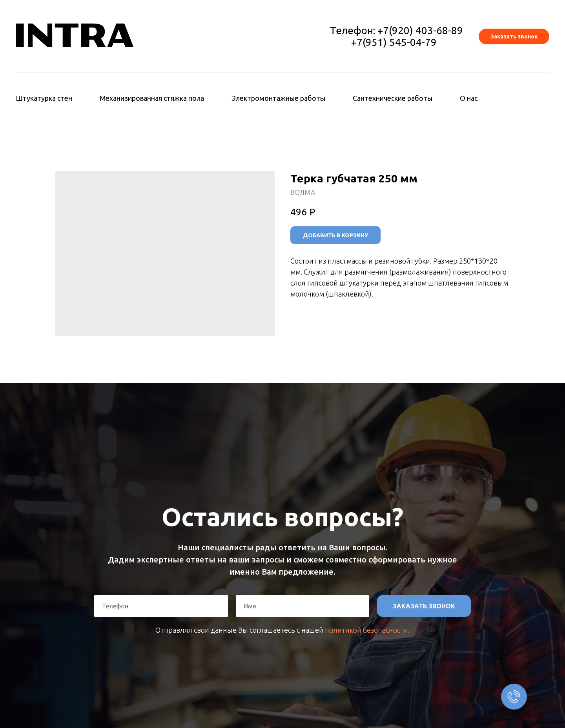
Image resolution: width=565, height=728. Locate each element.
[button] (514, 36)
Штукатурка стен (44, 98)
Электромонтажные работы (278, 98)
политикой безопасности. (367, 630)
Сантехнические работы (393, 98)
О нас (469, 98)
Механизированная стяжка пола (152, 98)
